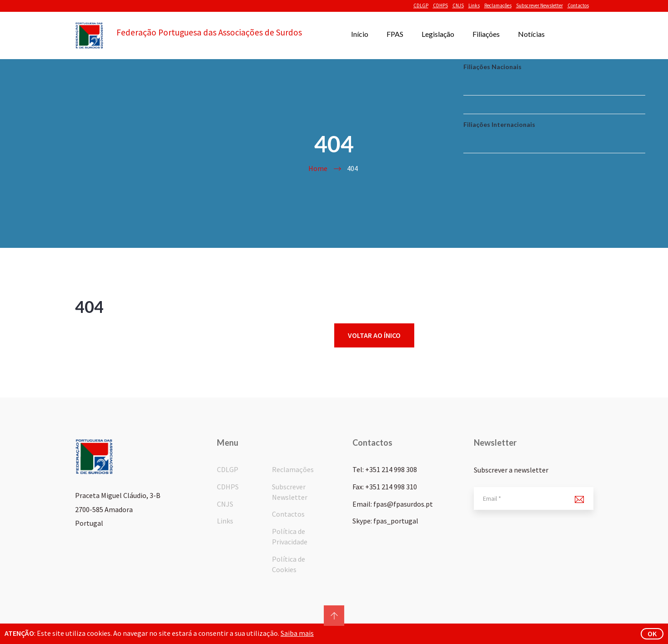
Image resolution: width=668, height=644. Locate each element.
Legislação (438, 34)
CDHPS (440, 5)
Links (474, 5)
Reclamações (498, 5)
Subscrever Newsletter (540, 5)
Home (318, 168)
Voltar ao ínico (374, 335)
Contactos (578, 5)
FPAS (395, 34)
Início (360, 34)
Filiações (486, 34)
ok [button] (652, 634)
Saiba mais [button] (297, 633)
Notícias (531, 34)
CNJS (458, 5)
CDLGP (421, 5)
